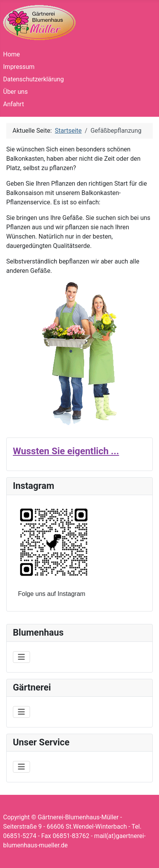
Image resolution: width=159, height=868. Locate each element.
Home (11, 54)
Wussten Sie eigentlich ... (66, 451)
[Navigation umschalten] (21, 657)
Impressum (19, 67)
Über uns (15, 92)
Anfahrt (13, 104)
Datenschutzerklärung (34, 79)
